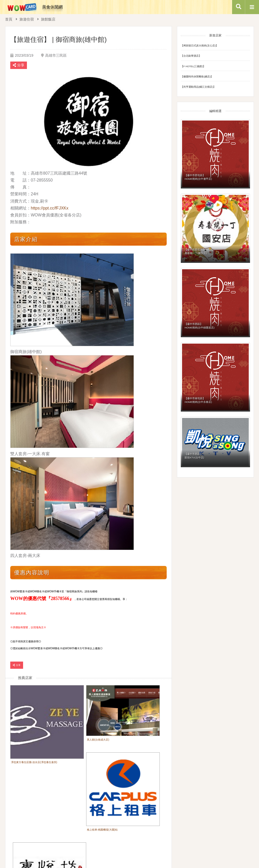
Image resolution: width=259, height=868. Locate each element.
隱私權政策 (156, 840)
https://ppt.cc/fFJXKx (50, 208)
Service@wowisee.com (189, 854)
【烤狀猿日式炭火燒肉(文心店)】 (200, 46)
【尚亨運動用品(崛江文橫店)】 (198, 87)
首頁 (9, 19)
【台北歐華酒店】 (191, 56)
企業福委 (134, 840)
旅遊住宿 (27, 19)
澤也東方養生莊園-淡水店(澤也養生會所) (33, 739)
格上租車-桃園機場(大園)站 (132, 739)
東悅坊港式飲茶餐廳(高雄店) (30, 792)
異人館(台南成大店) (74, 724)
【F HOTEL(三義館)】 (193, 66)
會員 (115, 840)
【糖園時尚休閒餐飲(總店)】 (197, 77)
